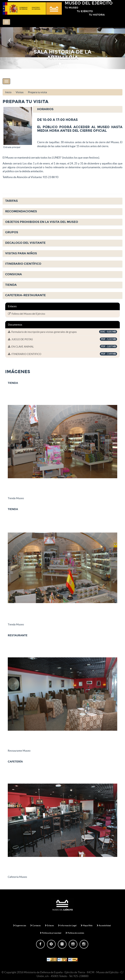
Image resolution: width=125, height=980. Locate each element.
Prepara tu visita (37, 92)
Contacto (36, 925)
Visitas (20, 92)
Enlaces (49, 925)
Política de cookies (75, 933)
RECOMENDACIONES (21, 211)
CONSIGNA (14, 274)
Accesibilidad (104, 925)
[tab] (62, 109)
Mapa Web (87, 925)
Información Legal (67, 925)
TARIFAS (11, 201)
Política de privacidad (51, 933)
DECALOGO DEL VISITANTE (25, 243)
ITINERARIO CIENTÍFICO (23, 264)
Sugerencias (20, 925)
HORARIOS (45, 109)
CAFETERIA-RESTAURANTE (25, 295)
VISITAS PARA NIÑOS (21, 253)
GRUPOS (12, 232)
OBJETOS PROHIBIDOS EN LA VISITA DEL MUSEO (42, 222)
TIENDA (11, 285)
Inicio (8, 92)
